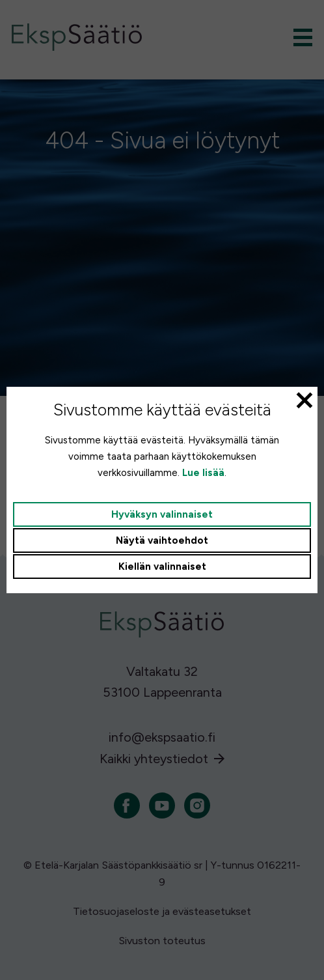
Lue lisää (203, 473)
